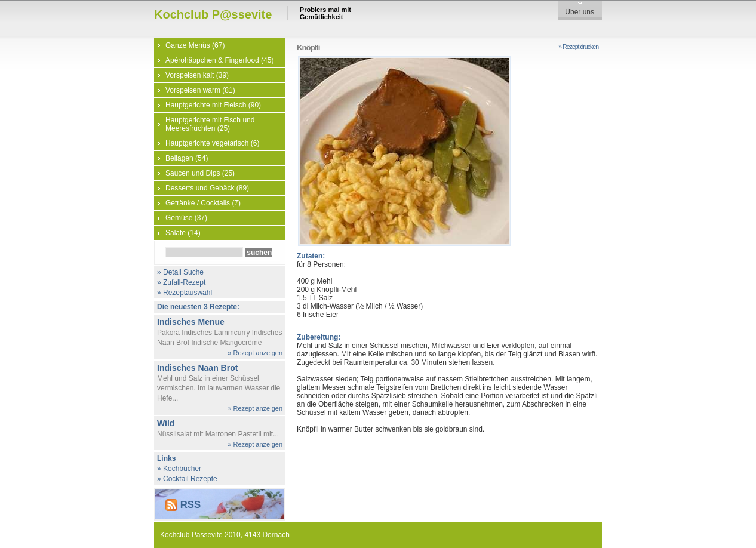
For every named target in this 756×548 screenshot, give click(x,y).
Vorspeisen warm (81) (200, 90)
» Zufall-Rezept (181, 282)
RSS (183, 505)
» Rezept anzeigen (255, 353)
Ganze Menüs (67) (195, 45)
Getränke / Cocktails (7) (203, 203)
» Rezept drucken (578, 47)
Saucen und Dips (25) (200, 173)
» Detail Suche (180, 272)
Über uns (580, 12)
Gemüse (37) (186, 218)
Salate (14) (183, 233)
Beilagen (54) (187, 158)
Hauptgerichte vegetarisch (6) (212, 143)
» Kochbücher (179, 469)
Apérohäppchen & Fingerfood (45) (219, 60)
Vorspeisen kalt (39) (197, 75)
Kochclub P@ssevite (213, 14)
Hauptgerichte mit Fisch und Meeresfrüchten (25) (210, 124)
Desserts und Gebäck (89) (207, 188)
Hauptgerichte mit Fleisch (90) (213, 105)
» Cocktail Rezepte (187, 479)
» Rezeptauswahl (185, 293)
